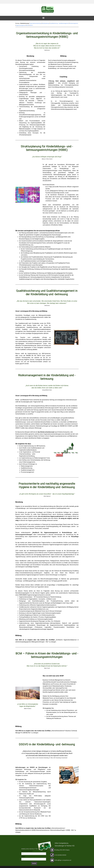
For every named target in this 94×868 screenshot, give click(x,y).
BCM (27, 25)
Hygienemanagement (21, 25)
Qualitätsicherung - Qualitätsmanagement (59, 23)
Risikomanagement (74, 23)
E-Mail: (23, 857)
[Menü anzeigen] (43, 18)
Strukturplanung (46, 23)
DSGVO (31, 25)
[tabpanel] (47, 1)
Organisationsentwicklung (35, 23)
